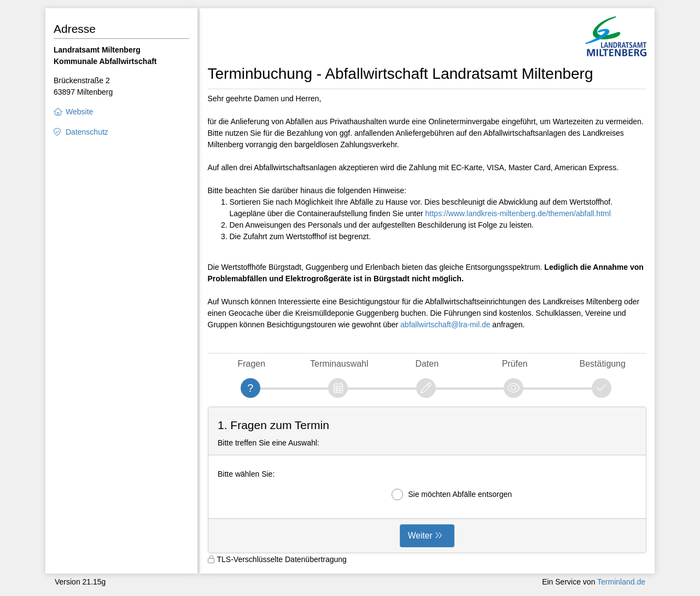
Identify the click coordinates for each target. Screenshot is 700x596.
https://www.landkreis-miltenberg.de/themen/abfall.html (518, 213)
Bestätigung (603, 364)
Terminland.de (621, 582)
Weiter (420, 536)
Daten (427, 364)
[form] (427, 480)
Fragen (251, 364)
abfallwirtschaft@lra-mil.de (445, 325)
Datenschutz (87, 132)
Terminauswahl (339, 364)
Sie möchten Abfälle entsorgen (452, 494)
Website (79, 112)
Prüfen (515, 364)
